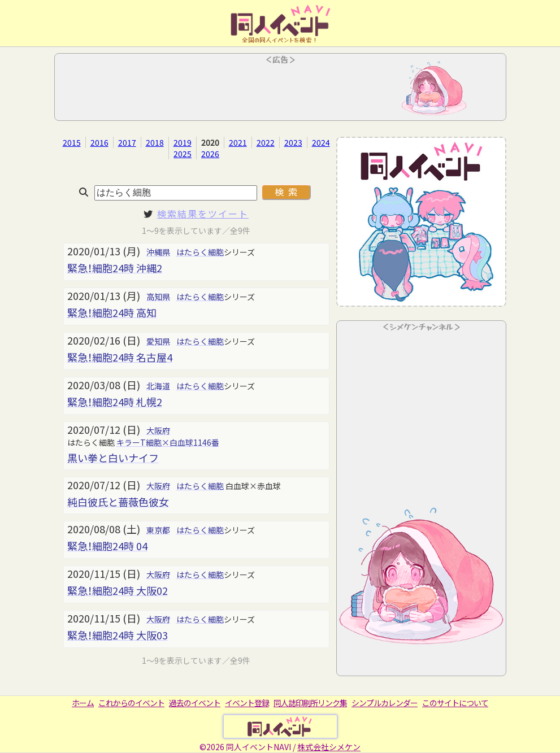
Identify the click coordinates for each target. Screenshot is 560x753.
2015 (72, 142)
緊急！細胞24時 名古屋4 (120, 357)
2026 (210, 154)
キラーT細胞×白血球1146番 (168, 442)
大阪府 (158, 430)
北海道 (158, 386)
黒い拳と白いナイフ (113, 458)
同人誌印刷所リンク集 (310, 703)
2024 (321, 142)
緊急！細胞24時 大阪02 (118, 590)
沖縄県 (158, 252)
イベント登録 (247, 703)
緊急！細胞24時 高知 (112, 312)
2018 (155, 142)
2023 (293, 142)
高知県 (158, 297)
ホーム (83, 703)
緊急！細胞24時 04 (107, 546)
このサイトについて (455, 703)
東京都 (158, 530)
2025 (183, 154)
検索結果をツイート (203, 214)
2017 (127, 142)
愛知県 (158, 341)
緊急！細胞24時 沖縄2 (115, 268)
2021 (238, 142)
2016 (99, 142)
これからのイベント (131, 703)
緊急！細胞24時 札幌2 (115, 402)
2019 (183, 142)
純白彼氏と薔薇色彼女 (118, 502)
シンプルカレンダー (385, 703)
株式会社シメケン (329, 747)
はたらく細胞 (200, 252)
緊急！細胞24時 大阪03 (118, 635)
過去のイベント (195, 703)
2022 (266, 142)
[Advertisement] (280, 90)
